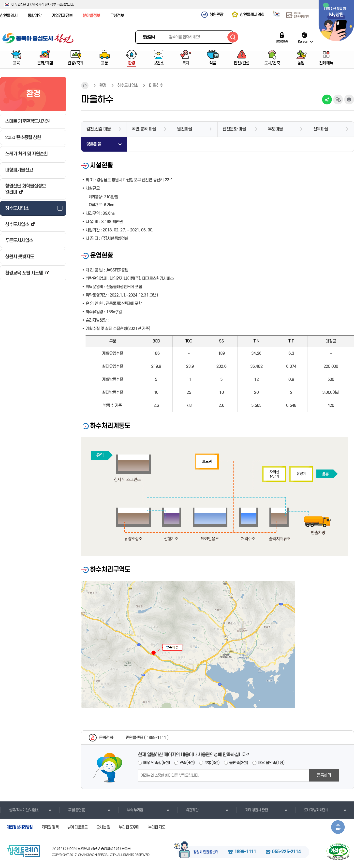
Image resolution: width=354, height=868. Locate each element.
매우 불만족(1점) (271, 763)
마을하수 (156, 85)
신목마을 (321, 129)
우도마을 (275, 129)
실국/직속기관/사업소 (19, 810)
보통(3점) (212, 763)
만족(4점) (187, 763)
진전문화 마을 (234, 129)
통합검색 (149, 37)
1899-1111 (245, 852)
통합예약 (35, 16)
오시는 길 (103, 827)
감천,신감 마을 (99, 129)
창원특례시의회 (252, 15)
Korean (303, 42)
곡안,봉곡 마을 (144, 129)
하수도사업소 (128, 85)
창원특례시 (9, 16)
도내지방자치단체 (312, 810)
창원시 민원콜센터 (206, 852)
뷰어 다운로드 (77, 827)
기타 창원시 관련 (252, 810)
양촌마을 (94, 144)
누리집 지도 (157, 827)
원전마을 (184, 129)
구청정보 (117, 16)
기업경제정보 (62, 16)
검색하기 (233, 37)
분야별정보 (91, 16)
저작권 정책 (50, 827)
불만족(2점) (238, 763)
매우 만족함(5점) (156, 763)
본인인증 (282, 42)
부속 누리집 (130, 810)
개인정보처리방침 (20, 827)
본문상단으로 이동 (338, 827)
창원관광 (216, 15)
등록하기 (324, 775)
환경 (103, 85)
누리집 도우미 (129, 827)
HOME (85, 85)
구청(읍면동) (72, 810)
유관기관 (188, 810)
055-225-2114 (286, 852)
